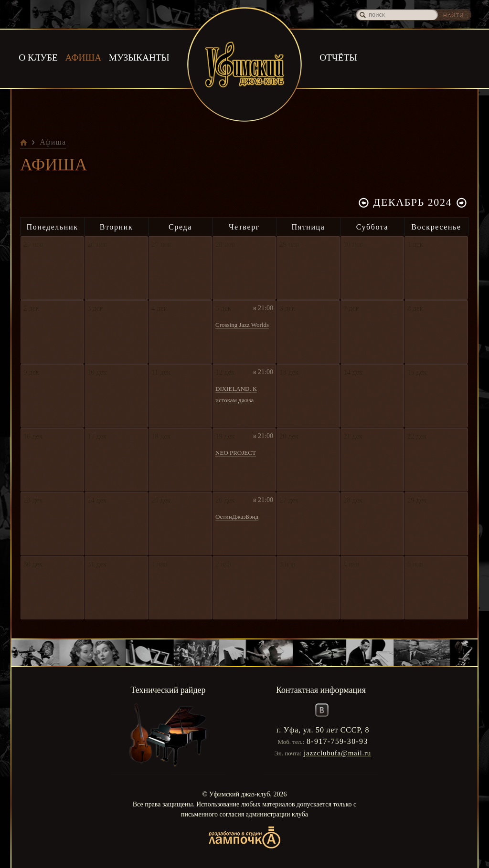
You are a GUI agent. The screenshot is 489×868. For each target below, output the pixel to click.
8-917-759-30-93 (337, 741)
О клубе (38, 57)
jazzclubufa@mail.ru (337, 753)
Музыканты (139, 57)
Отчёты (338, 57)
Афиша (83, 57)
